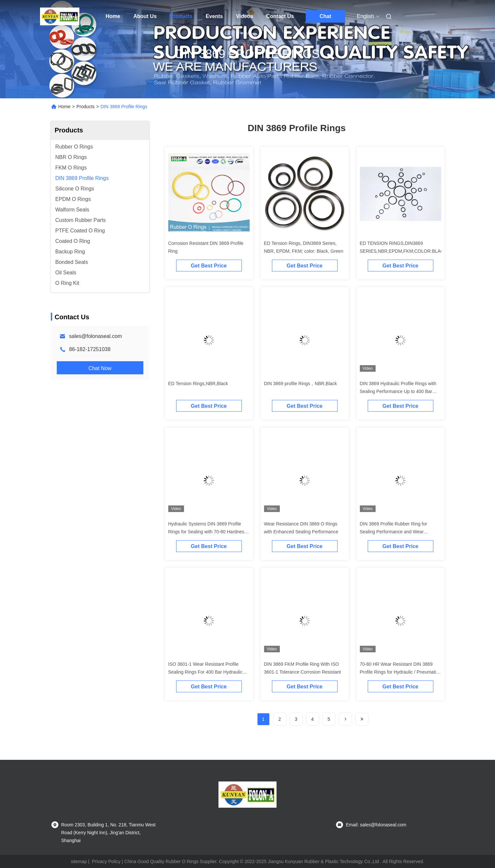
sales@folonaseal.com (96, 336)
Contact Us (280, 16)
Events (214, 16)
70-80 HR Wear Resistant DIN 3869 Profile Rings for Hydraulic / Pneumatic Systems (399, 672)
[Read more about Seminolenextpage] (345, 719)
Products (181, 16)
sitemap (79, 861)
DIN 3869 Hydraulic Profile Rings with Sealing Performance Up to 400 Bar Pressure (398, 391)
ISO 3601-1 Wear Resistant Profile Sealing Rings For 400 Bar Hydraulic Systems (205, 672)
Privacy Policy (106, 861)
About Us (145, 16)
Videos (244, 16)
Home (113, 16)
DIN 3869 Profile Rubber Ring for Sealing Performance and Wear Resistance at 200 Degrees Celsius (396, 532)
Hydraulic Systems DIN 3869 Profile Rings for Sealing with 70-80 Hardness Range (207, 532)
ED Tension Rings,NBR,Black (198, 384)
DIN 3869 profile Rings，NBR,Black (301, 384)
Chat (325, 16)
